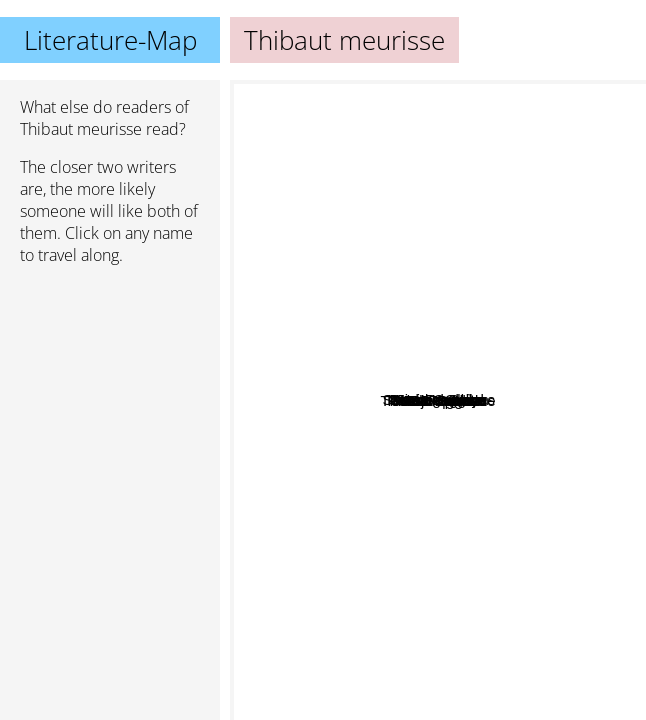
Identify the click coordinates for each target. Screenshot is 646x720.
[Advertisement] (110, 387)
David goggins (381, 110)
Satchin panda (529, 544)
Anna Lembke (538, 482)
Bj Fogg (460, 506)
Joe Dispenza (494, 600)
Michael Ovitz (408, 405)
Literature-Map (110, 40)
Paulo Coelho (302, 676)
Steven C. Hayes (462, 429)
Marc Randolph (414, 368)
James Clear (503, 156)
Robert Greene (299, 236)
